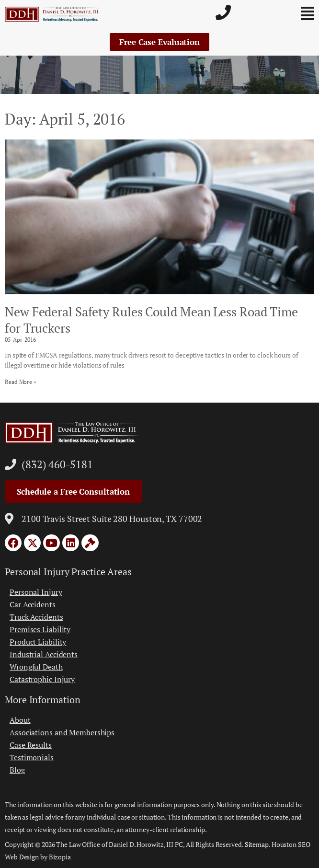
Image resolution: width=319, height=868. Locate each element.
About (20, 720)
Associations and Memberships (62, 732)
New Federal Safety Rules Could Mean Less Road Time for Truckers (151, 320)
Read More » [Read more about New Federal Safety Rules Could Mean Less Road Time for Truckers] (21, 382)
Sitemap (257, 844)
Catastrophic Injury (42, 679)
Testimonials (32, 757)
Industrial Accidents (44, 654)
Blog (17, 770)
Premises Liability (40, 629)
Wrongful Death (36, 667)
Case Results (31, 745)
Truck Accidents (36, 617)
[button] (287, 14)
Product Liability (38, 642)
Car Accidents (33, 604)
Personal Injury (36, 592)
